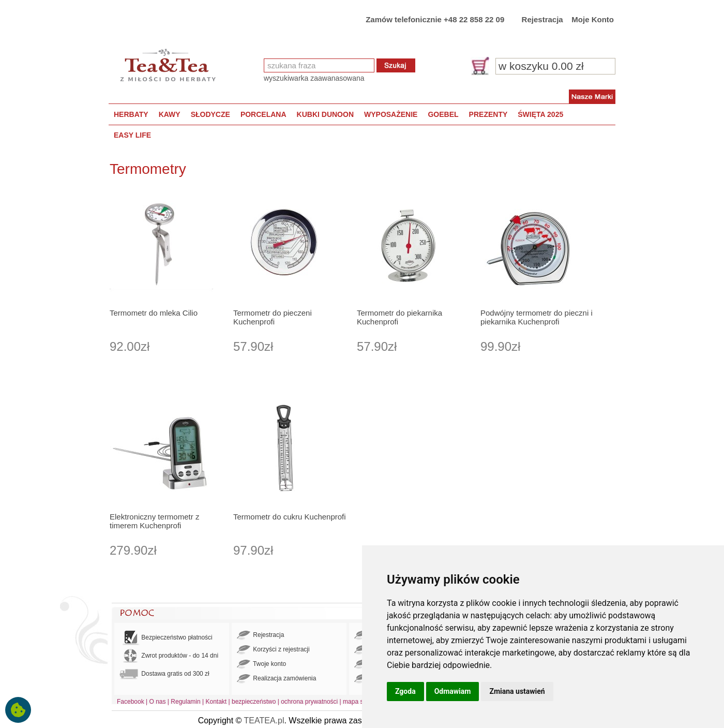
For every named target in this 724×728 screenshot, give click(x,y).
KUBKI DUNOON (325, 114)
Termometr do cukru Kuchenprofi (290, 517)
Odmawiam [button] (453, 691)
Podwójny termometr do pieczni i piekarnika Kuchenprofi (537, 317)
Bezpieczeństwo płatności (166, 638)
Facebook (131, 702)
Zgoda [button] (405, 691)
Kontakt (216, 702)
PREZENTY (488, 114)
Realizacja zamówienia (276, 679)
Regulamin (185, 702)
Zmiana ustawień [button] (517, 691)
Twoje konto (261, 664)
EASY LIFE (132, 135)
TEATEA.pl (264, 720)
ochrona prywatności (309, 702)
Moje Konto (593, 19)
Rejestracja (542, 19)
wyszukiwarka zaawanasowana (314, 78)
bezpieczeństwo (254, 702)
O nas (158, 702)
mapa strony (360, 702)
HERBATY (131, 114)
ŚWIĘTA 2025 (540, 114)
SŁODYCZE (210, 114)
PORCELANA (263, 114)
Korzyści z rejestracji (273, 650)
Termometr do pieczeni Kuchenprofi (273, 317)
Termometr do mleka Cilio (154, 313)
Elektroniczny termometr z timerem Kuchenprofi (154, 521)
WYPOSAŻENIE (391, 114)
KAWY (170, 114)
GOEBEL (443, 114)
